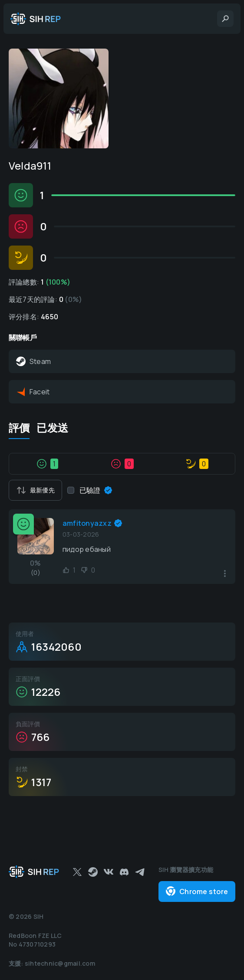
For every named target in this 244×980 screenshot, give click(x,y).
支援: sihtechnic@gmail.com (52, 963)
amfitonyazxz (87, 523)
